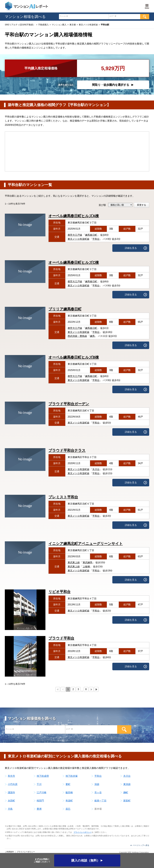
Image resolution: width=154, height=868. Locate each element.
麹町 (126, 792)
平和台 (96, 239)
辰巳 (68, 809)
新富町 (127, 801)
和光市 (11, 776)
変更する (142, 205)
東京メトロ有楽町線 (79, 239)
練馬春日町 (91, 235)
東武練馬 (88, 562)
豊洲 (39, 809)
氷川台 (96, 469)
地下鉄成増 (43, 776)
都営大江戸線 (75, 235)
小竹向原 (13, 784)
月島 (10, 809)
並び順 (102, 205)
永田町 (11, 801)
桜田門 (40, 801)
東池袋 (127, 784)
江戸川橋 (42, 792)
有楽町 (69, 801)
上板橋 (86, 567)
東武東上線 (74, 562)
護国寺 (11, 792)
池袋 (97, 784)
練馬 (92, 336)
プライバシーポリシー (83, 832)
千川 (39, 784)
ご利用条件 (9, 852)
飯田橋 (69, 792)
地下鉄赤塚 (72, 776)
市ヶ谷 (98, 792)
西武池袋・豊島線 (77, 336)
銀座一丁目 (100, 801)
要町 (68, 784)
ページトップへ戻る (141, 845)
